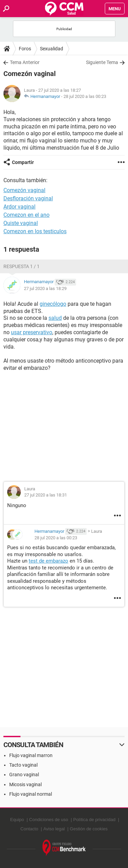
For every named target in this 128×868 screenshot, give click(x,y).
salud (55, 318)
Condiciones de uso (48, 820)
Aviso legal (54, 829)
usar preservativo (32, 332)
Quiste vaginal (21, 223)
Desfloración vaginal (28, 198)
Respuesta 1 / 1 (22, 266)
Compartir (23, 162)
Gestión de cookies (89, 829)
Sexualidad (52, 49)
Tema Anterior (25, 62)
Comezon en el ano (26, 215)
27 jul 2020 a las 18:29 (45, 288)
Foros (25, 49)
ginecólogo (53, 304)
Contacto (29, 829)
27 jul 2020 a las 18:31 (46, 495)
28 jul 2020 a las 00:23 (85, 96)
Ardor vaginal (19, 207)
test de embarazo (48, 561)
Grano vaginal (24, 775)
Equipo (17, 820)
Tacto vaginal (23, 765)
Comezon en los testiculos (35, 231)
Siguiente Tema (102, 62)
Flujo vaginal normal (31, 794)
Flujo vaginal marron (31, 755)
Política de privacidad (95, 820)
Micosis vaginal (25, 784)
